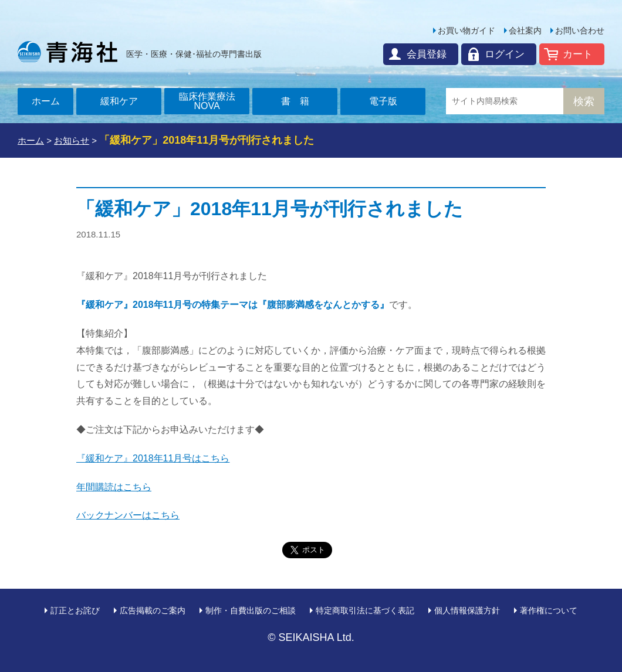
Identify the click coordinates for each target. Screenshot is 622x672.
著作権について (549, 610)
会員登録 (427, 54)
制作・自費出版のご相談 (251, 610)
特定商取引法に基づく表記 (365, 610)
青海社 (67, 52)
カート (578, 54)
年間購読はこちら (114, 487)
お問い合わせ (580, 30)
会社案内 (525, 30)
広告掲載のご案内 (153, 610)
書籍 (300, 101)
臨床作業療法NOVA (207, 101)
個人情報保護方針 (467, 610)
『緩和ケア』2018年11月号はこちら (153, 458)
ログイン (505, 54)
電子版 (383, 101)
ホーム (46, 101)
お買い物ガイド (466, 30)
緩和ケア (119, 101)
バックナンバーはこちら (128, 515)
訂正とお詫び (75, 610)
